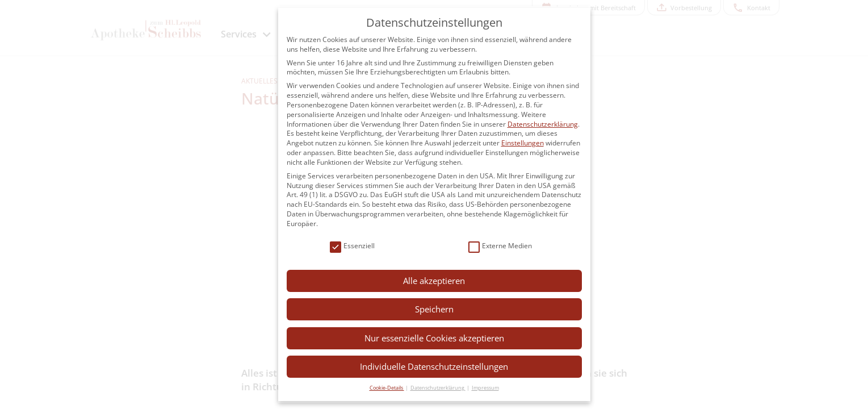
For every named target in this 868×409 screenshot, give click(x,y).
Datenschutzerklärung (543, 124)
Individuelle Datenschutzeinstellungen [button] (434, 366)
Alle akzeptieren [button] (434, 281)
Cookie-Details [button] (387, 388)
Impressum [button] (485, 388)
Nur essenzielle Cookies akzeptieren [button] (434, 338)
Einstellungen (523, 143)
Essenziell (352, 246)
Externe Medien (500, 246)
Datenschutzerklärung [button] (438, 388)
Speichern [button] (434, 309)
